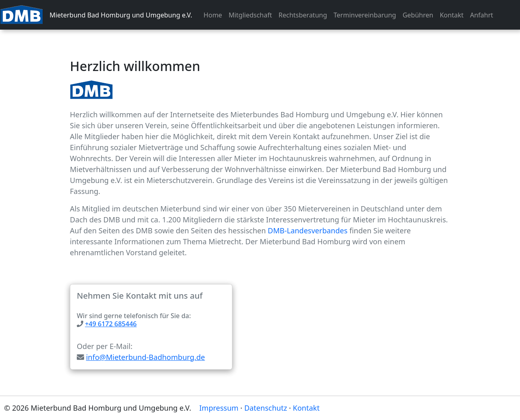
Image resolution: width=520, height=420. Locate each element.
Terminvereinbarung (365, 15)
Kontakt (452, 15)
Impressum (219, 408)
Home (213, 15)
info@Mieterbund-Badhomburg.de (146, 357)
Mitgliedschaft (250, 15)
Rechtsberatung (303, 15)
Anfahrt (482, 15)
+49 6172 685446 (111, 324)
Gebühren (418, 15)
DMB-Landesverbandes (308, 230)
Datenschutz (265, 408)
